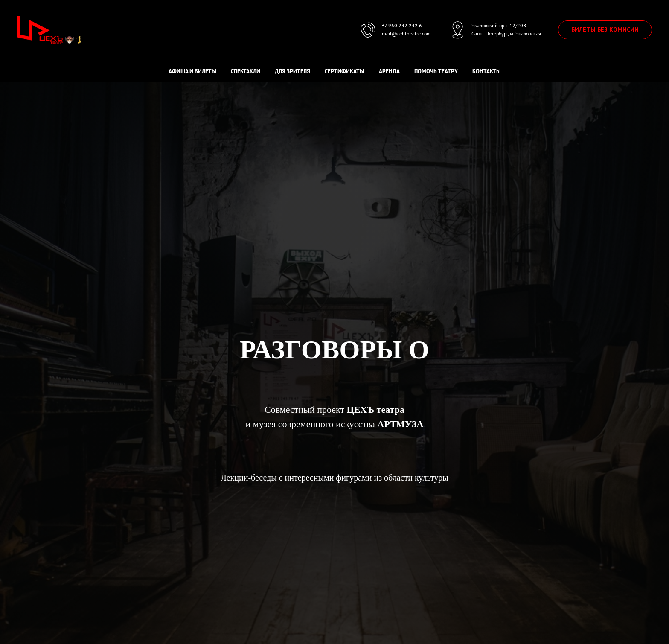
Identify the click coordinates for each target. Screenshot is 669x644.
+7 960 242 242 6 (402, 25)
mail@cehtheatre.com (406, 34)
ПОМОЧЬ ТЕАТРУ (436, 71)
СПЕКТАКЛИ (246, 71)
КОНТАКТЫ (487, 71)
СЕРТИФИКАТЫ (345, 71)
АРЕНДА (389, 71)
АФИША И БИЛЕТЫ (192, 71)
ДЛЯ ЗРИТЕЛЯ (292, 71)
